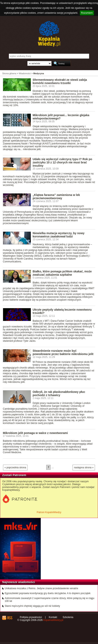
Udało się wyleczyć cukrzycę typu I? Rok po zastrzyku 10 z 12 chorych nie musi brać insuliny (62, 162)
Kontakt (53, 617)
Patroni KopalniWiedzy (49, 512)
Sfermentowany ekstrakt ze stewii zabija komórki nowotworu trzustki (60, 81)
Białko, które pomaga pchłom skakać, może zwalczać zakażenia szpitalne (62, 273)
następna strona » (84, 468)
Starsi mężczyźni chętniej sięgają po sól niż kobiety (32, 606)
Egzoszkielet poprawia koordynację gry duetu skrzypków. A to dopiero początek (48, 593)
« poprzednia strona (15, 468)
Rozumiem (87, 13)
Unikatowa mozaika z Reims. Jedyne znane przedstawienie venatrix (41, 588)
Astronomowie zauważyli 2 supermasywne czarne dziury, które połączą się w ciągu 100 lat (50, 600)
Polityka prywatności (31, 617)
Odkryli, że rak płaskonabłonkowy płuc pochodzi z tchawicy (59, 393)
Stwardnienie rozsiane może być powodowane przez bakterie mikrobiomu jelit (63, 352)
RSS (10, 618)
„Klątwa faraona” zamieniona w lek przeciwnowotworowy (56, 197)
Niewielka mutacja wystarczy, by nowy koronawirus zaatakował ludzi (59, 235)
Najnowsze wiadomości (19, 582)
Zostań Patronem (14, 475)
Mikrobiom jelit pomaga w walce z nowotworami (35, 433)
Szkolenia (68, 617)
